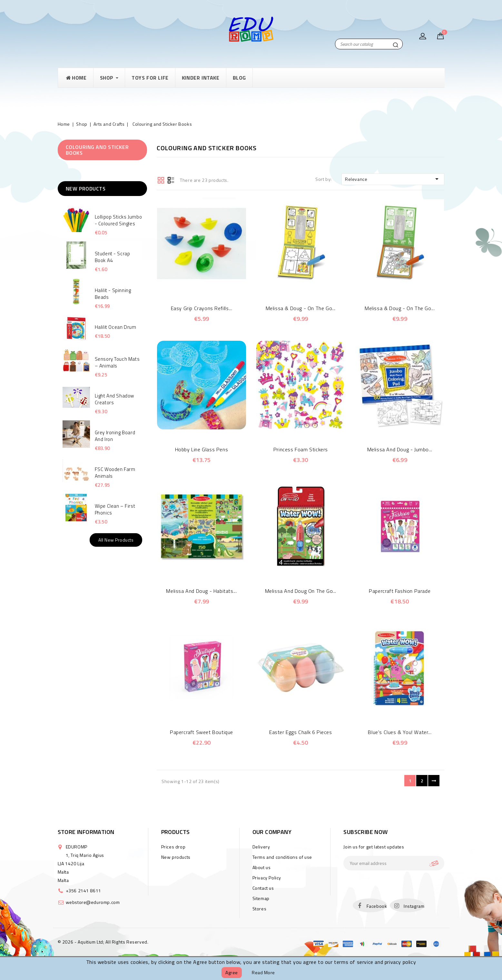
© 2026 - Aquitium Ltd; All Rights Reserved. (103, 942)
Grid (161, 180)
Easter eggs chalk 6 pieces (301, 732)
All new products (116, 540)
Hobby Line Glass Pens (202, 449)
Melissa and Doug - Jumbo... (400, 449)
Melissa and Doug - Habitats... (201, 591)
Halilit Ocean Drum (116, 327)
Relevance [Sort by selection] (393, 179)
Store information (86, 832)
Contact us (263, 888)
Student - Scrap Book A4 (113, 257)
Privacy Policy (267, 878)
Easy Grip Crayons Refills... (202, 308)
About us (262, 867)
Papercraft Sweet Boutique (202, 732)
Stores (260, 909)
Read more (263, 972)
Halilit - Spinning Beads (113, 294)
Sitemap (261, 898)
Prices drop (173, 847)
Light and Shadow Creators (115, 399)
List (171, 180)
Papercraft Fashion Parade (400, 591)
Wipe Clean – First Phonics (115, 509)
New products (176, 857)
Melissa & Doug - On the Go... (301, 308)
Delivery (261, 847)
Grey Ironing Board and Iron (115, 436)
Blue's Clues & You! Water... (400, 732)
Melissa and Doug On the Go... (301, 591)
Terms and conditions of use (282, 857)
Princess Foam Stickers (301, 449)
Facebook (377, 906)
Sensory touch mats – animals (117, 362)
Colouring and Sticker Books (97, 150)
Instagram (414, 906)
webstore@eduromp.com (93, 902)
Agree (232, 972)
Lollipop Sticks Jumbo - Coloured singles (118, 220)
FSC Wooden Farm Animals (115, 473)
